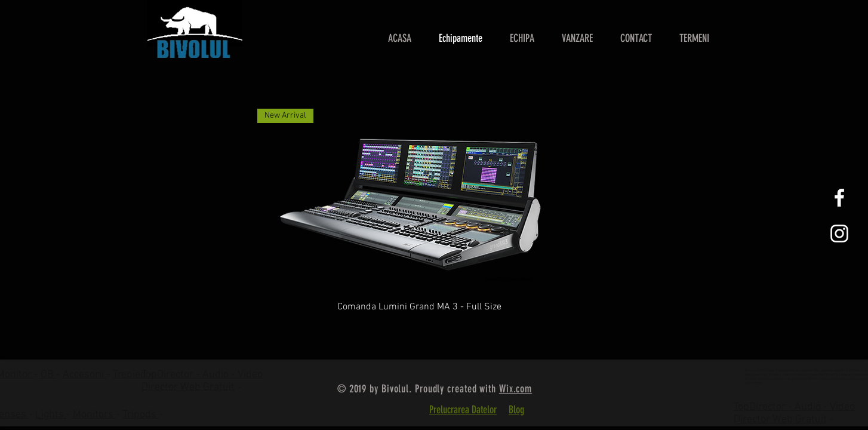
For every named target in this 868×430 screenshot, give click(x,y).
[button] (577, 38)
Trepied (131, 375)
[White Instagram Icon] (839, 234)
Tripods (141, 415)
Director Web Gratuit (188, 387)
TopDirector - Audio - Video (794, 407)
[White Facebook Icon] (839, 198)
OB (48, 375)
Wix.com (515, 389)
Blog (516, 410)
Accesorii (84, 375)
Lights (51, 415)
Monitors (94, 415)
